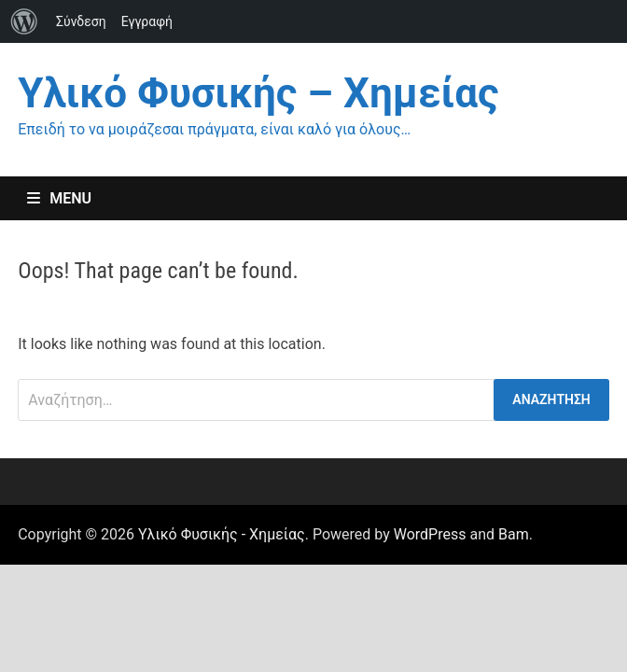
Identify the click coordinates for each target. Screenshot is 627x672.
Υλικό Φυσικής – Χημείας (258, 93)
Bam (514, 534)
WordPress (430, 534)
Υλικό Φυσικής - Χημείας (222, 534)
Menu (59, 198)
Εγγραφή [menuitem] (147, 21)
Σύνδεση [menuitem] (81, 21)
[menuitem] (24, 21)
